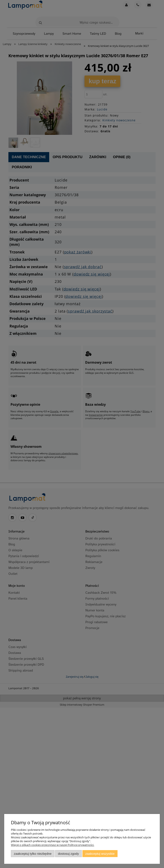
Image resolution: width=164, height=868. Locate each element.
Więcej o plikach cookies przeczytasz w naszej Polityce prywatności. (53, 845)
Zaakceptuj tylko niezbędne (33, 854)
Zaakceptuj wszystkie (100, 854)
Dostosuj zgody (68, 854)
